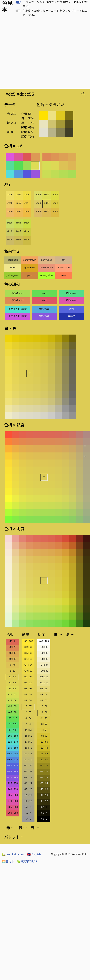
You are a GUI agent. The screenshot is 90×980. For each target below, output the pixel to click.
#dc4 (55, 203)
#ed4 (27, 195)
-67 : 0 (28, 819)
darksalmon (47, 267)
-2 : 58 (44, 718)
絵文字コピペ (27, 861)
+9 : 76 (28, 677)
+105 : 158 (12, 736)
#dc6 (38, 203)
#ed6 (10, 195)
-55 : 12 (28, 801)
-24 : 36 (44, 765)
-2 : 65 (28, 712)
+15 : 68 (12, 700)
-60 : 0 (44, 819)
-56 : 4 (44, 813)
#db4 (55, 211)
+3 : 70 (28, 689)
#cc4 (27, 231)
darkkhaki (13, 260)
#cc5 (18, 231)
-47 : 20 (28, 789)
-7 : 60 (28, 724)
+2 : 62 (44, 706)
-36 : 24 (44, 783)
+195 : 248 (12, 771)
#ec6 (10, 203)
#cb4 (27, 240)
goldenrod (30, 267)
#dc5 (47, 203)
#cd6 (10, 223)
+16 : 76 (44, 677)
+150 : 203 (12, 754)
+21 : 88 (28, 659)
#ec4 (27, 203)
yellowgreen (13, 275)
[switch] (18, 2)
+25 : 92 (28, 653)
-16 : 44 (44, 754)
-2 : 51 (12, 671)
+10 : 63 (12, 694)
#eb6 (10, 211)
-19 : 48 (28, 748)
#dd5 (47, 195)
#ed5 (18, 195)
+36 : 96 (44, 647)
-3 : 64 (28, 718)
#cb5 (18, 240)
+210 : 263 (12, 777)
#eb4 (27, 211)
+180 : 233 (12, 765)
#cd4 (27, 223)
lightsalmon (64, 267)
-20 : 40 (44, 760)
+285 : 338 (12, 807)
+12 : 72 (44, 683)
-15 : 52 (28, 736)
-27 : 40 (28, 760)
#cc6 (10, 231)
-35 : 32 (28, 771)
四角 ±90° (71, 293)
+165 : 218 (12, 760)
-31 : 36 (28, 765)
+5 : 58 (12, 689)
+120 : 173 (12, 742)
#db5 (47, 211)
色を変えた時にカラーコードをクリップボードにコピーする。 (55, 13)
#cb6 (10, 240)
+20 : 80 (44, 671)
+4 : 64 (44, 694)
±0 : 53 (12, 677)
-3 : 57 (44, 724)
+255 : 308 (12, 795)
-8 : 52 (44, 736)
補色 (71, 309)
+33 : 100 (28, 641)
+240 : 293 (12, 789)
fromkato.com (13, 854)
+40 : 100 (44, 641)
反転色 (72, 316)
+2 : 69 (28, 694)
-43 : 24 (28, 783)
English (34, 854)
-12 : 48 (44, 748)
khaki (13, 267)
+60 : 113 (12, 718)
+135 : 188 (12, 748)
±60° (44, 293)
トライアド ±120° (18, 309)
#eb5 (18, 211)
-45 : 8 (12, 641)
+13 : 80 (28, 671)
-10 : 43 (12, 659)
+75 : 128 (12, 724)
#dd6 (38, 195)
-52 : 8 (44, 807)
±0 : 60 (44, 712)
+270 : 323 (12, 801)
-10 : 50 (44, 742)
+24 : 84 (44, 665)
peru (30, 275)
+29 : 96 (28, 647)
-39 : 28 (28, 777)
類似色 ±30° (18, 293)
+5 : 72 (28, 683)
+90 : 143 (12, 730)
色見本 (8, 861)
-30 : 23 (12, 647)
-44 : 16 (44, 795)
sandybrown (30, 260)
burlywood (47, 260)
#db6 (38, 211)
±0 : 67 (28, 706)
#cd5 (18, 223)
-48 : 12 (44, 801)
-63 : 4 (28, 813)
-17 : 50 (28, 742)
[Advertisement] (33, 54)
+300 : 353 (12, 813)
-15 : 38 (12, 653)
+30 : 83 (12, 706)
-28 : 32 (44, 771)
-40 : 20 (44, 789)
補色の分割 (45, 309)
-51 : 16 (28, 795)
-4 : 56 (44, 730)
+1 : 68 (28, 700)
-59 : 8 (28, 807)
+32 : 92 (44, 653)
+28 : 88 (44, 659)
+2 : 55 (12, 683)
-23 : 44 (28, 754)
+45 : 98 (12, 712)
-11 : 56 (28, 730)
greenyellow (47, 275)
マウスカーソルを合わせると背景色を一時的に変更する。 (55, 4)
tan (64, 260)
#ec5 (18, 203)
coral (64, 275)
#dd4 (55, 195)
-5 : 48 (12, 665)
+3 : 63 (44, 700)
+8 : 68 (44, 689)
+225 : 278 (12, 783)
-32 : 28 (44, 777)
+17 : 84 (28, 665)
